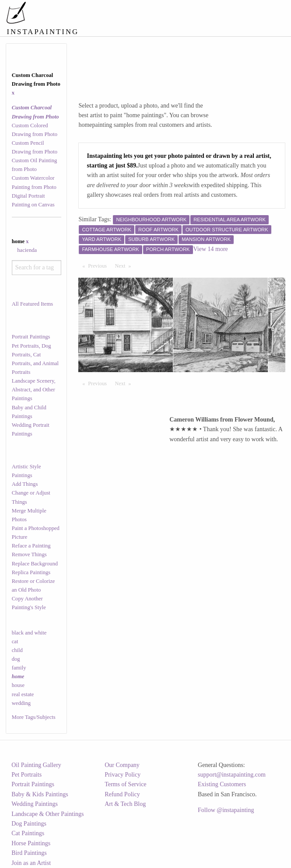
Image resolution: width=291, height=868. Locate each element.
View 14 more (211, 249)
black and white (29, 633)
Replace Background (35, 564)
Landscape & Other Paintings (47, 814)
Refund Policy (122, 794)
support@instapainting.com (232, 775)
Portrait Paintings (31, 337)
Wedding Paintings (35, 804)
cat (15, 641)
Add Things (25, 484)
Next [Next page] (125, 265)
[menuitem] (127, 11)
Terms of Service (125, 784)
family (19, 668)
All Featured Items (32, 304)
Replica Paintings (31, 572)
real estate (23, 694)
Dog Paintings (29, 824)
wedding (21, 703)
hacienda (27, 250)
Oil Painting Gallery (36, 765)
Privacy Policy (123, 775)
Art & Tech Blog (125, 804)
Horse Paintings (31, 843)
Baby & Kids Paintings (40, 794)
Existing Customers (222, 784)
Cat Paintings (28, 833)
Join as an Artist (31, 863)
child (17, 650)
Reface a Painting (31, 546)
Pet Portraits (26, 775)
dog (16, 659)
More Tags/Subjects (34, 717)
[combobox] (37, 268)
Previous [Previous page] (99, 265)
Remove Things (29, 554)
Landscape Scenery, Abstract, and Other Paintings (34, 390)
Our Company (122, 765)
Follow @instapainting (226, 810)
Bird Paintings (29, 853)
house (18, 685)
